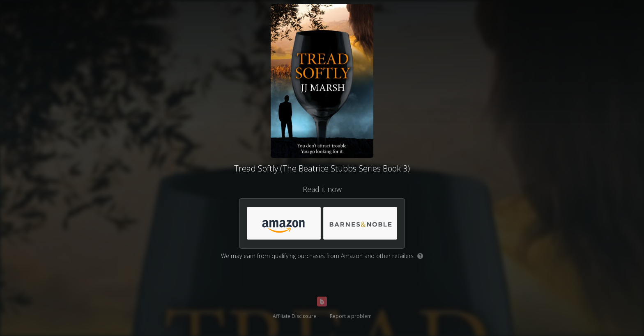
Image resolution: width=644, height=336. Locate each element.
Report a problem (351, 316)
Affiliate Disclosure (294, 316)
